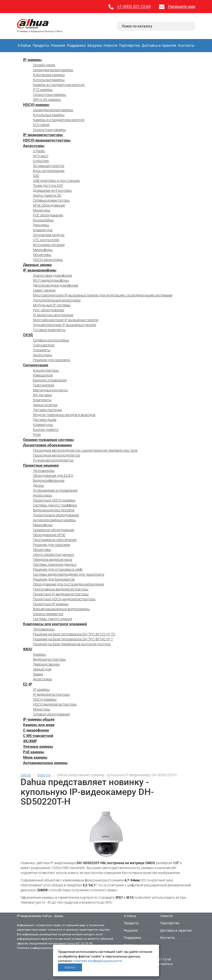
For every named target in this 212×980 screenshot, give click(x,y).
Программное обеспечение (55, 540)
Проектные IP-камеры (51, 604)
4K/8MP (30, 741)
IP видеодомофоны (40, 270)
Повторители (44, 385)
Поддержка (76, 45)
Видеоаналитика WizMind (54, 510)
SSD (36, 176)
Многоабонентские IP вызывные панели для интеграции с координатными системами (103, 295)
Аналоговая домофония (53, 275)
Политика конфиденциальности (37, 948)
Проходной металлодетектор (56, 455)
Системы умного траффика (55, 505)
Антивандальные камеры (45, 763)
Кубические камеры (49, 75)
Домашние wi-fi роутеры (52, 190)
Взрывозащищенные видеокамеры (61, 609)
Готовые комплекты (49, 330)
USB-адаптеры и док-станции (56, 181)
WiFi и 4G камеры (47, 100)
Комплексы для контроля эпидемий (55, 624)
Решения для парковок (52, 360)
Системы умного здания (53, 619)
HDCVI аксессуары (48, 260)
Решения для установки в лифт (58, 569)
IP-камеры (32, 60)
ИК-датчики (42, 395)
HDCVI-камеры (36, 105)
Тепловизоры (44, 471)
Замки (38, 674)
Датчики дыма (45, 420)
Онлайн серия (44, 65)
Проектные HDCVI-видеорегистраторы (64, 599)
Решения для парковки (52, 545)
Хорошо (70, 967)
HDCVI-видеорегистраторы (47, 140)
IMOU (28, 649)
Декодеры (41, 225)
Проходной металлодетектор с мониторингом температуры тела (85, 450)
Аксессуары (34, 146)
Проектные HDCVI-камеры (54, 500)
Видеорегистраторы (49, 659)
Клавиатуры (43, 425)
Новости (110, 45)
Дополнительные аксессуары (57, 300)
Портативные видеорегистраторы (61, 589)
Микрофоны (43, 250)
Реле (37, 435)
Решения (58, 45)
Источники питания (49, 245)
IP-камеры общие (39, 719)
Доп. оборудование (49, 310)
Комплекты (42, 400)
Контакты (186, 45)
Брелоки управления (50, 380)
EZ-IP (28, 684)
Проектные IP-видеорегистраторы (61, 594)
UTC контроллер (46, 240)
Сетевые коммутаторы (51, 200)
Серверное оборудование (54, 530)
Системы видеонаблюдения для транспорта (69, 574)
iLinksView (41, 161)
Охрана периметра (48, 614)
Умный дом (42, 669)
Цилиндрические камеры (53, 70)
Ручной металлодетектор (53, 460)
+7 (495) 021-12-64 (134, 7)
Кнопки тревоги (46, 430)
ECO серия (41, 125)
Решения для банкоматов (54, 579)
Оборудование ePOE (49, 535)
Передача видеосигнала (53, 560)
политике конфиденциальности (97, 961)
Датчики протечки (47, 410)
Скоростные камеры (50, 95)
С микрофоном (36, 730)
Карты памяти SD (47, 195)
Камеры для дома (39, 725)
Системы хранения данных (55, 564)
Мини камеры (35, 757)
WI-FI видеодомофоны (51, 280)
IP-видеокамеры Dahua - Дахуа (40, 916)
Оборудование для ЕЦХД (53, 476)
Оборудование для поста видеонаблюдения (68, 584)
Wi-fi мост (41, 156)
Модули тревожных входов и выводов (64, 415)
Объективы (42, 255)
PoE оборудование (48, 215)
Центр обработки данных (53, 555)
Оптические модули (49, 235)
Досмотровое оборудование (47, 445)
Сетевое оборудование (51, 714)
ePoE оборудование (49, 205)
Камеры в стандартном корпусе (59, 85)
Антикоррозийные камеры (54, 520)
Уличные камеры (38, 747)
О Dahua (24, 45)
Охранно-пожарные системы (48, 440)
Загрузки (95, 45)
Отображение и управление (55, 490)
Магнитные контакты (50, 390)
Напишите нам (182, 7)
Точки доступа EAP (48, 186)
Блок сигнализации (49, 171)
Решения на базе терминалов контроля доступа (72, 644)
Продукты (41, 45)
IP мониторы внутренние (53, 315)
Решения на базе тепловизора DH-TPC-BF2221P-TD (74, 634)
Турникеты (42, 350)
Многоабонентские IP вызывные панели (66, 320)
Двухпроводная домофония (56, 285)
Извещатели (43, 375)
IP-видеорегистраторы (43, 135)
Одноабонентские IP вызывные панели (65, 325)
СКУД (28, 335)
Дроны (39, 485)
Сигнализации (36, 365)
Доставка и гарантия (159, 45)
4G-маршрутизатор (49, 166)
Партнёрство (130, 45)
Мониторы (42, 210)
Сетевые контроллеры (51, 340)
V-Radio (39, 151)
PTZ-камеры (43, 90)
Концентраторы (46, 370)
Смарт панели (44, 290)
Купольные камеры (49, 80)
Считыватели (44, 345)
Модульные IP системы (52, 305)
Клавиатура (43, 230)
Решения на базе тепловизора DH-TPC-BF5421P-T (73, 639)
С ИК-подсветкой (38, 736)
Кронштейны (43, 220)
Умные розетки (45, 405)
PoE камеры (34, 752)
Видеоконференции (49, 480)
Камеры (40, 654)
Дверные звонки (37, 265)
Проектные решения (41, 465)
